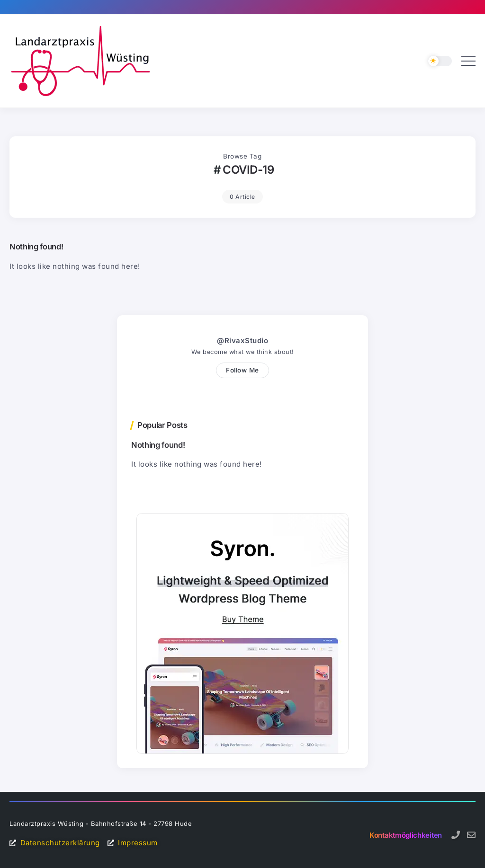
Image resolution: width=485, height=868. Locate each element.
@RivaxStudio (242, 341)
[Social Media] (456, 835)
